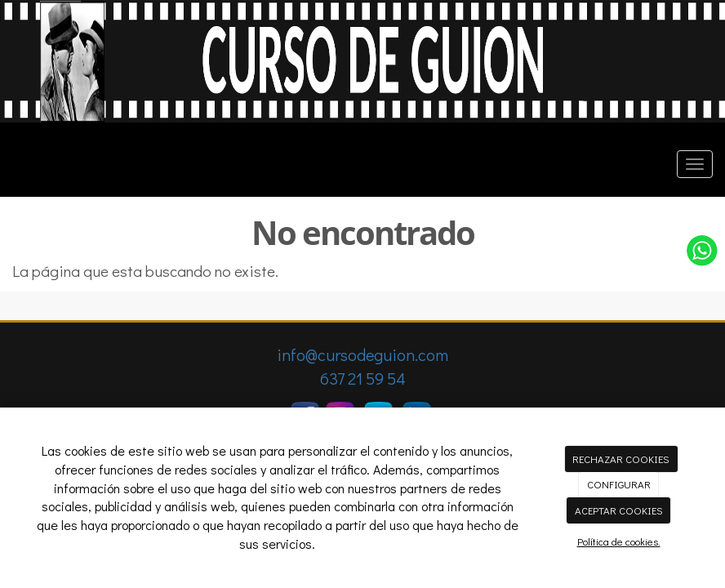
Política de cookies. (619, 541)
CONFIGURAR (619, 484)
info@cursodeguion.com (362, 354)
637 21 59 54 (363, 378)
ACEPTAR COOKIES (619, 510)
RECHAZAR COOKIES (621, 459)
